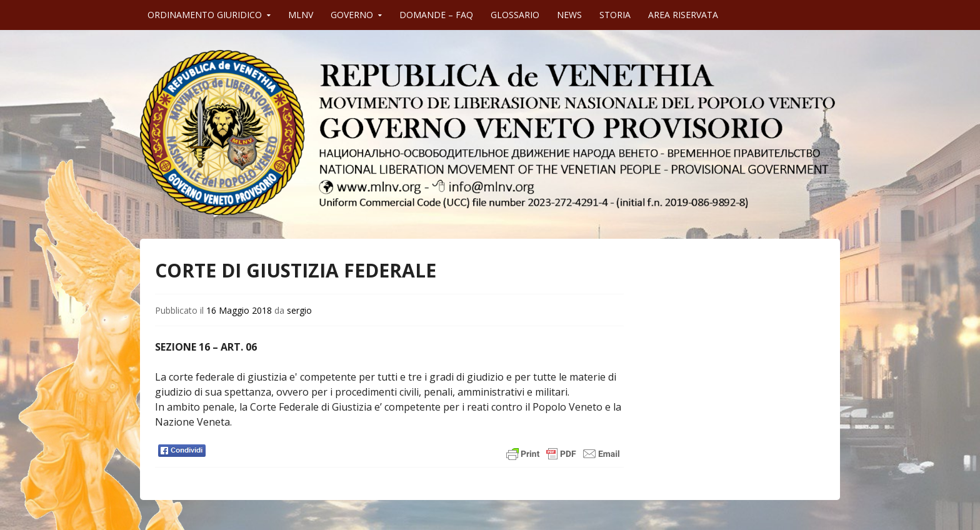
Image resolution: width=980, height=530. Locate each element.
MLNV (301, 15)
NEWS (569, 15)
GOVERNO (352, 15)
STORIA (615, 15)
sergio (299, 310)
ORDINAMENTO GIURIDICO (205, 15)
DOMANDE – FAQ (436, 15)
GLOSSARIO (515, 15)
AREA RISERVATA (683, 15)
